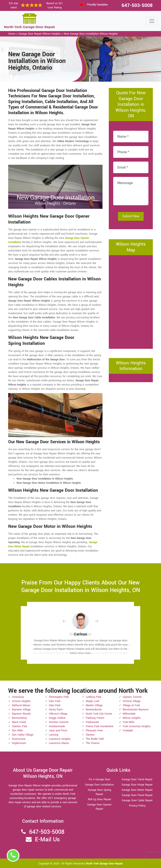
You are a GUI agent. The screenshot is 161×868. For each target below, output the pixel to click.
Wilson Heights (132, 718)
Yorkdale (128, 731)
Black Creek (19, 722)
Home (12, 34)
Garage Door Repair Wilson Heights (40, 34)
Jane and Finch (58, 731)
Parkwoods (92, 722)
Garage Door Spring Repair (99, 792)
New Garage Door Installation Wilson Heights (91, 34)
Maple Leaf (92, 701)
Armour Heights (21, 701)
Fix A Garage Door (99, 779)
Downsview (19, 739)
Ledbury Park (93, 697)
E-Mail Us (47, 840)
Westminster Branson (136, 710)
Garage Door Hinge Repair (137, 785)
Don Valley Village (23, 735)
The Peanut (93, 743)
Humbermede (57, 726)
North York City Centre (99, 714)
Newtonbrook (94, 710)
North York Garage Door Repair (104, 864)
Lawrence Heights (60, 739)
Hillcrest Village (58, 714)
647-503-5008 (137, 5)
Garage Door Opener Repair (99, 807)
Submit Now (131, 216)
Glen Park (55, 701)
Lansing (54, 735)
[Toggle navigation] (152, 21)
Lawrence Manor (59, 743)
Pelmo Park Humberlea (99, 726)
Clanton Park (19, 726)
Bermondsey (19, 718)
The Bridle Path (95, 739)
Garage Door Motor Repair (137, 790)
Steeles (90, 735)
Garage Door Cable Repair (137, 800)
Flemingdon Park (59, 697)
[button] (68, 621)
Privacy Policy (137, 806)
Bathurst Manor (21, 705)
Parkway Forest (95, 718)
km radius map (131, 301)
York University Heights (137, 726)
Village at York (131, 705)
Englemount (19, 743)
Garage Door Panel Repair (137, 795)
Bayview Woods (21, 714)
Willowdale (129, 714)
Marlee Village (94, 705)
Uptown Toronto (132, 697)
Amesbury (18, 697)
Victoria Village (132, 701)
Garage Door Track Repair (137, 779)
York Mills (129, 722)
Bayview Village (21, 710)
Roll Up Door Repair (99, 799)
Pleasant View (94, 731)
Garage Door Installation (99, 785)
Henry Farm (56, 710)
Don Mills (18, 731)
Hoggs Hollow (57, 718)
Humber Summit (59, 722)
